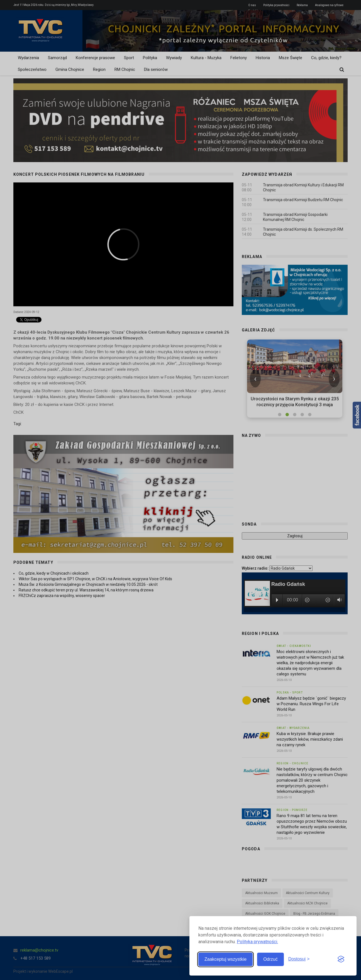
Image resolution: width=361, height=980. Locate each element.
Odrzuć (270, 959)
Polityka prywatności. (257, 942)
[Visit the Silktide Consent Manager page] (341, 959)
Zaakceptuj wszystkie (225, 959)
